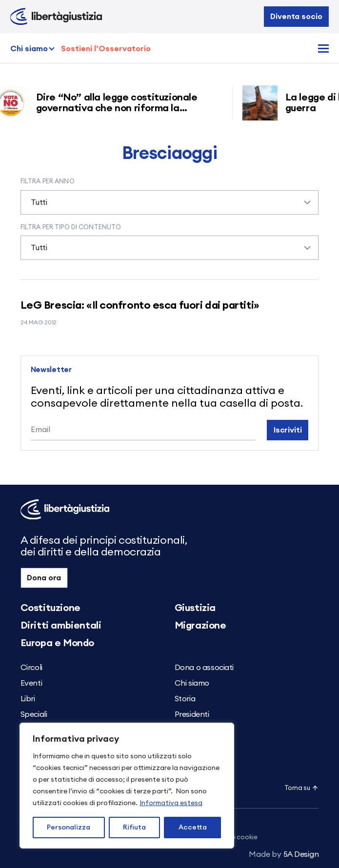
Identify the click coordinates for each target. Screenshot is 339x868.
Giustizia (195, 608)
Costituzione (50, 608)
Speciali (34, 714)
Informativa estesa (171, 803)
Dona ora (44, 578)
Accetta (193, 828)
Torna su (302, 788)
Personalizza (69, 828)
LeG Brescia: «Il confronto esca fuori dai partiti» (140, 305)
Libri (28, 699)
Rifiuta (134, 828)
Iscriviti (288, 430)
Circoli (31, 668)
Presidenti (192, 714)
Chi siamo (29, 49)
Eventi (31, 683)
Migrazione (200, 626)
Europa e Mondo (57, 643)
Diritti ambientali (61, 626)
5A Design (284, 854)
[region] (127, 786)
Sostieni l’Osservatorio (106, 49)
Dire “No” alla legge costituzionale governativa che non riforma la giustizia (120, 108)
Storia (185, 699)
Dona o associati (204, 668)
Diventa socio (296, 17)
